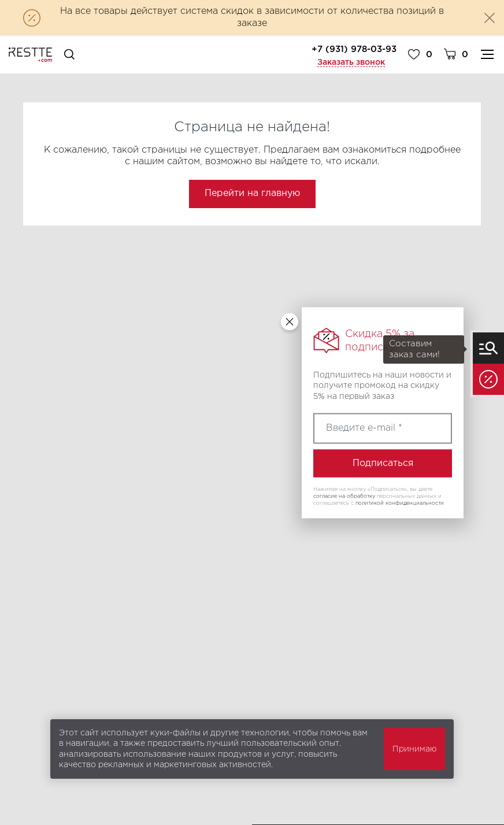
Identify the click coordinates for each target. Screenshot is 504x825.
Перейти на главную (252, 193)
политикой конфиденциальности (400, 502)
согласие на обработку (344, 496)
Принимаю (414, 749)
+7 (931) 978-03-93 (354, 49)
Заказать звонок (351, 62)
